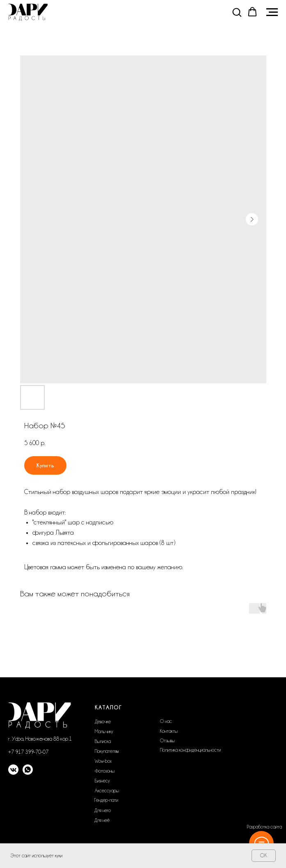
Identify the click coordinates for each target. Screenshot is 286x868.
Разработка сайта (264, 827)
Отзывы (167, 741)
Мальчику (104, 732)
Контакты (169, 731)
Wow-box (103, 761)
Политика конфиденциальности (190, 750)
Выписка (103, 741)
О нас (166, 721)
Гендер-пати (106, 800)
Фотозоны (105, 771)
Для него (103, 810)
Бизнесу (102, 781)
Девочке (103, 722)
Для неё (102, 820)
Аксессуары (107, 791)
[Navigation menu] (272, 12)
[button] (237, 12)
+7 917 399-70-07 (28, 752)
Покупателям (107, 751)
